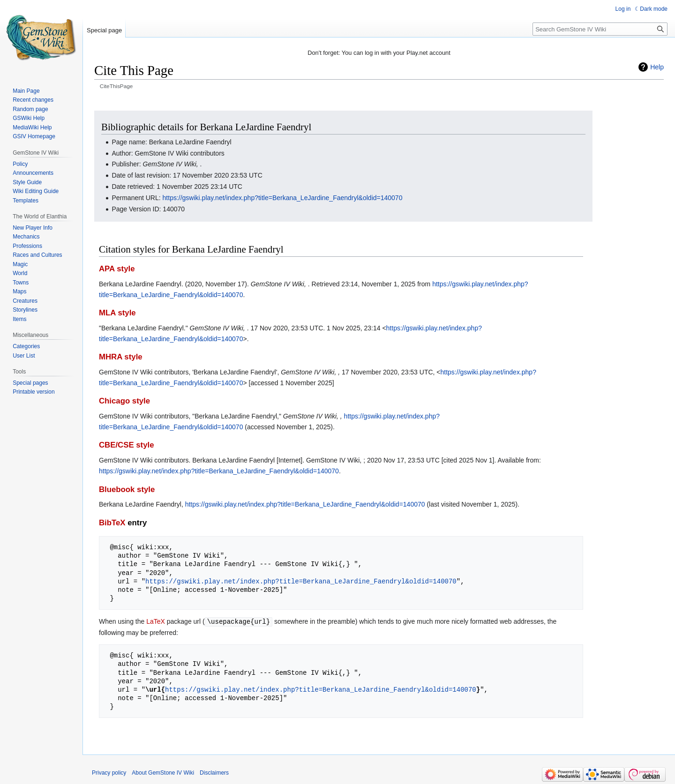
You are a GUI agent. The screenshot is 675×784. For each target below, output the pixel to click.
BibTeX (112, 523)
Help (657, 67)
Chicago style (124, 401)
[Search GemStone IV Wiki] (600, 29)
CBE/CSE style (127, 445)
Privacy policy (109, 772)
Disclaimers (214, 772)
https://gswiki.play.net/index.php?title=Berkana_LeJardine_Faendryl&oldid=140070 (283, 198)
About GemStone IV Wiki (163, 772)
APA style (117, 269)
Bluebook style (127, 489)
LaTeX (156, 621)
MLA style (117, 313)
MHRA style (121, 357)
